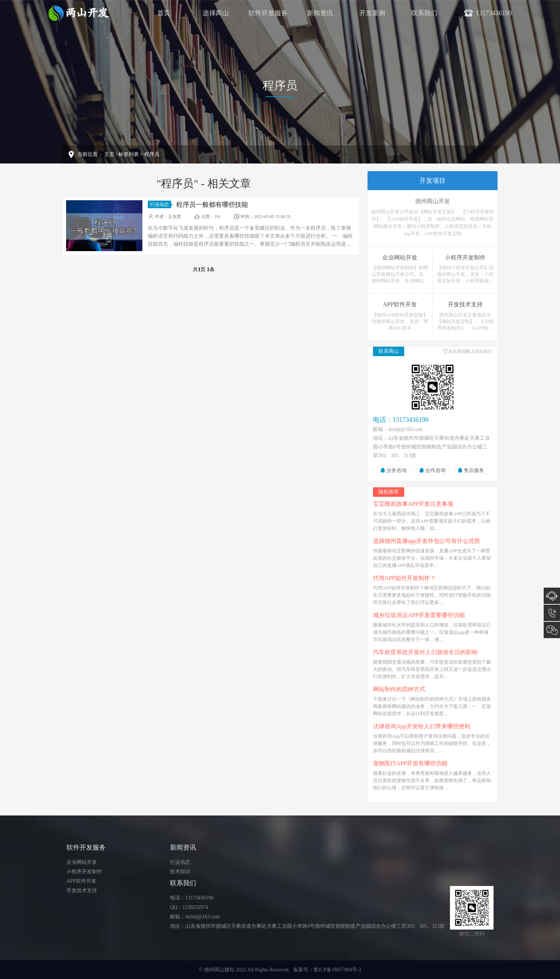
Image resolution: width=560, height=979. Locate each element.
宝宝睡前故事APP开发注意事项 (413, 504)
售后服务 (474, 470)
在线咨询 (552, 596)
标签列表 (129, 154)
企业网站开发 (82, 862)
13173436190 (552, 613)
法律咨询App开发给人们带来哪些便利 (422, 726)
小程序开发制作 (84, 872)
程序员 (152, 154)
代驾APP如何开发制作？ (404, 578)
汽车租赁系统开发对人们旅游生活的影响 (425, 652)
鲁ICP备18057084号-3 (337, 970)
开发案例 (372, 13)
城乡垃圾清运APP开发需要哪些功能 (419, 615)
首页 (164, 13)
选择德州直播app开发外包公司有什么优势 (427, 541)
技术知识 (180, 872)
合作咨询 (435, 470)
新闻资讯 (320, 13)
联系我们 (424, 13)
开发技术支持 (82, 891)
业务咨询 (397, 470)
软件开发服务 (268, 13)
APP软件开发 (81, 881)
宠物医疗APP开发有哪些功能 (410, 763)
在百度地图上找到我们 (470, 351)
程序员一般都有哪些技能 (212, 205)
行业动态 (161, 204)
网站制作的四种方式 (399, 689)
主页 (109, 154)
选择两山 (216, 13)
